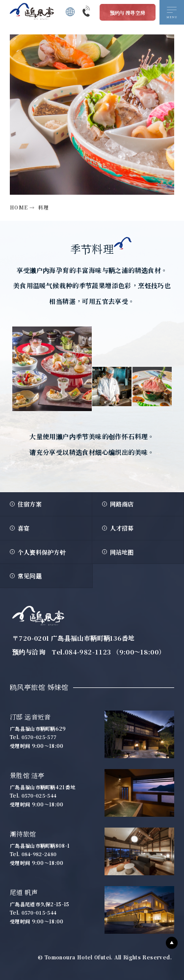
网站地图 (122, 552)
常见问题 (30, 576)
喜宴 (24, 528)
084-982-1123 (88, 652)
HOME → (22, 207)
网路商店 (122, 504)
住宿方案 (30, 504)
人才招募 (122, 528)
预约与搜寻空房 (128, 13)
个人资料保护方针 (42, 552)
